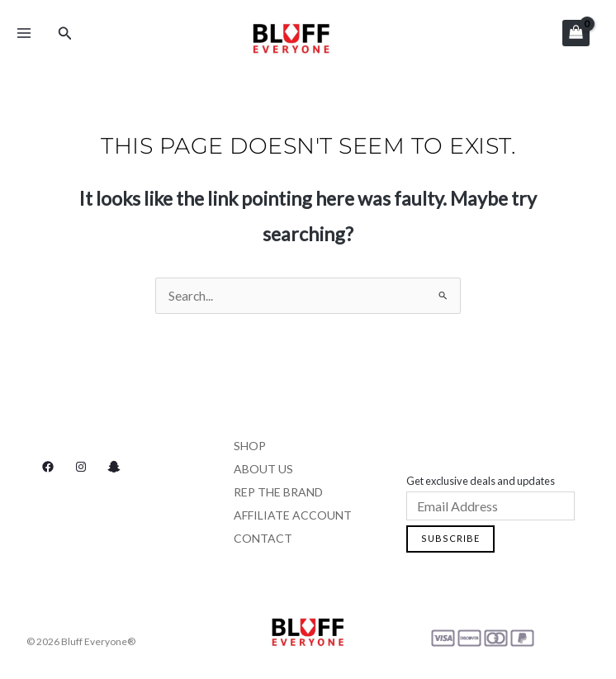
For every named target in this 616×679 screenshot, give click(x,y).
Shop (250, 446)
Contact (263, 538)
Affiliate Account (293, 515)
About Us (263, 469)
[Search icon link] (65, 33)
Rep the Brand (278, 492)
